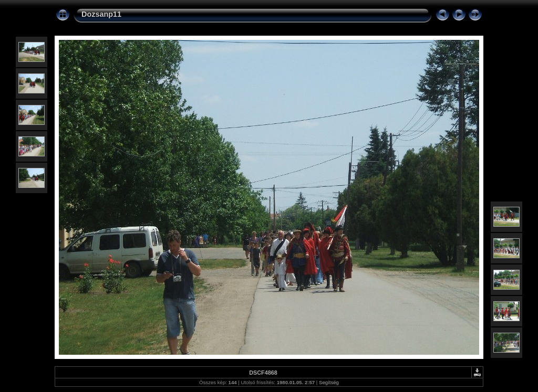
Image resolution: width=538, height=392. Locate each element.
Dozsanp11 (101, 14)
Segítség (329, 382)
